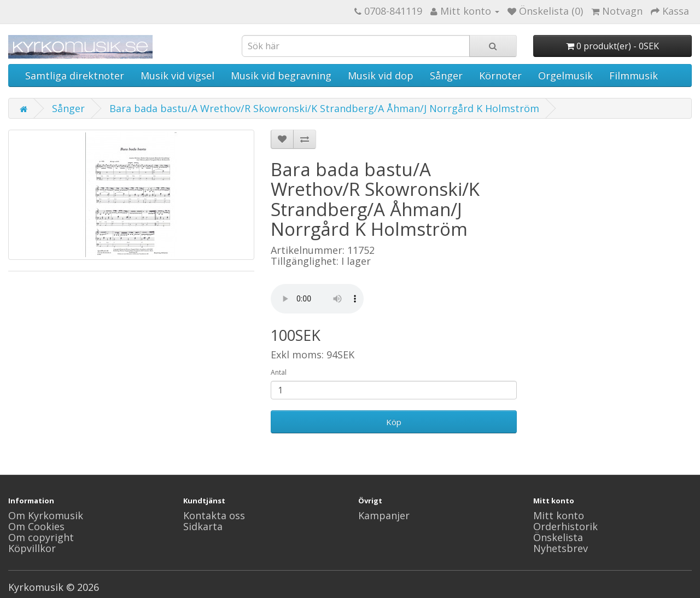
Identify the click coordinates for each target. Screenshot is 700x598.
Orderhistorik (565, 526)
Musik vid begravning (281, 76)
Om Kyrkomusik (46, 515)
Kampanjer (384, 515)
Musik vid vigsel (177, 76)
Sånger (446, 76)
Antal (279, 372)
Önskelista (558, 537)
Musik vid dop (381, 76)
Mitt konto (559, 515)
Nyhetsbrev (561, 548)
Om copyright (41, 537)
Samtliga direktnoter (75, 76)
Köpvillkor (32, 548)
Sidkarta (203, 526)
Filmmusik (634, 76)
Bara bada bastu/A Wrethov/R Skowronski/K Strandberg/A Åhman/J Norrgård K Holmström (324, 108)
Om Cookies (36, 526)
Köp (394, 422)
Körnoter (500, 76)
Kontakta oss (214, 515)
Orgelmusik (565, 76)
